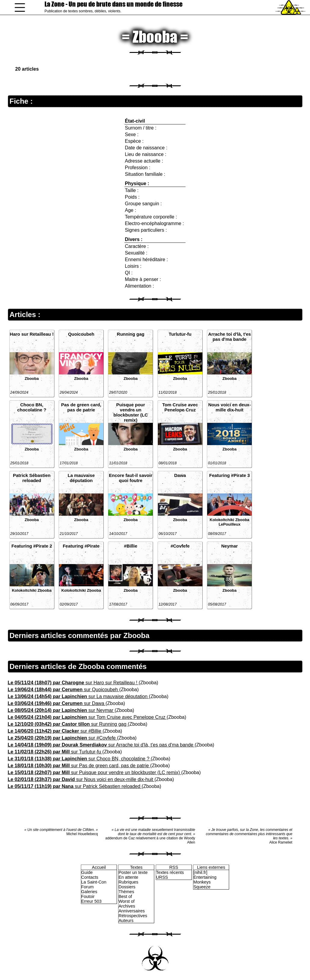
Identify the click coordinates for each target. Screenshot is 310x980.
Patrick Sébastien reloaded (32, 478)
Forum (87, 887)
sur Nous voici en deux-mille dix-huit (81, 779)
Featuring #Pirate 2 (32, 546)
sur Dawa (57, 703)
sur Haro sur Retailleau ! (73, 683)
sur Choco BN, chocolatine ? (79, 759)
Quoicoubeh (81, 334)
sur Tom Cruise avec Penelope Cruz (87, 717)
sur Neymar (61, 710)
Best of (125, 896)
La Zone (114, 4)
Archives (127, 906)
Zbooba (32, 379)
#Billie (130, 546)
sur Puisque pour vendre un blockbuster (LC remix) (95, 772)
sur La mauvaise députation (78, 696)
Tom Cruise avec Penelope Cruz (180, 407)
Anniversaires (132, 911)
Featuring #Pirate (81, 546)
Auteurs (126, 920)
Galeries (89, 892)
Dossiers (127, 887)
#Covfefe (180, 546)
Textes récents (170, 872)
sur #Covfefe (63, 738)
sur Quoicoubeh (64, 690)
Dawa (180, 475)
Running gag (131, 334)
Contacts (90, 877)
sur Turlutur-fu (55, 752)
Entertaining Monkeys (205, 880)
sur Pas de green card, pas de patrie (79, 766)
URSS (162, 877)
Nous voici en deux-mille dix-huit (229, 407)
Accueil (99, 867)
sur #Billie (55, 731)
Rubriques (128, 882)
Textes (136, 867)
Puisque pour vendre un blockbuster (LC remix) (130, 412)
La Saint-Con (94, 882)
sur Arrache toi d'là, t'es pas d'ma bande (101, 745)
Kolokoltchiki (222, 520)
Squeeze (202, 887)
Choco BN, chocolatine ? (32, 407)
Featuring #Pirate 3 (230, 475)
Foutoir (88, 896)
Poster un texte (133, 872)
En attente (128, 877)
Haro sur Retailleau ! (32, 334)
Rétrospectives (133, 916)
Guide (87, 872)
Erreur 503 (91, 901)
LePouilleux (230, 524)
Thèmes (126, 892)
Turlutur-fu (180, 334)
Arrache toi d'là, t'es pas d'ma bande (229, 337)
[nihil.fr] (200, 872)
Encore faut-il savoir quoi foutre (130, 478)
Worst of (126, 901)
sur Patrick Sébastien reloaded (75, 786)
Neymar (230, 546)
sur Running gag (68, 724)
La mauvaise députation (81, 478)
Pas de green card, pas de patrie (81, 407)
